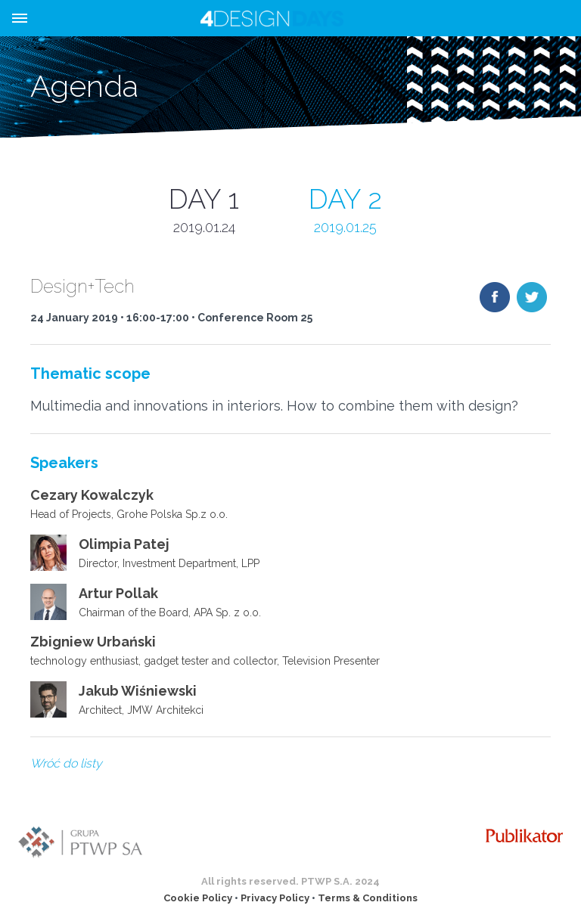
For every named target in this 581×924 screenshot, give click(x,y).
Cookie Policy (198, 898)
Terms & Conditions (368, 898)
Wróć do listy (66, 763)
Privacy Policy (275, 898)
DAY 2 (345, 210)
